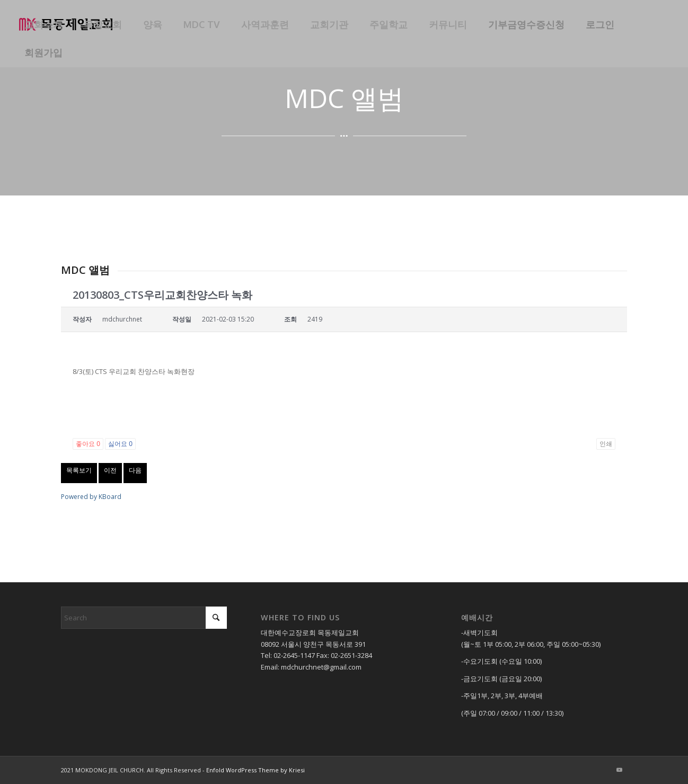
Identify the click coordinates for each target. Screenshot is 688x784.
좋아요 (88, 444)
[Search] (144, 618)
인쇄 (606, 444)
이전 (110, 470)
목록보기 (79, 470)
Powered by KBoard (91, 497)
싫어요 (120, 444)
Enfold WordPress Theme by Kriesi (255, 770)
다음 (135, 470)
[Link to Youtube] (619, 770)
